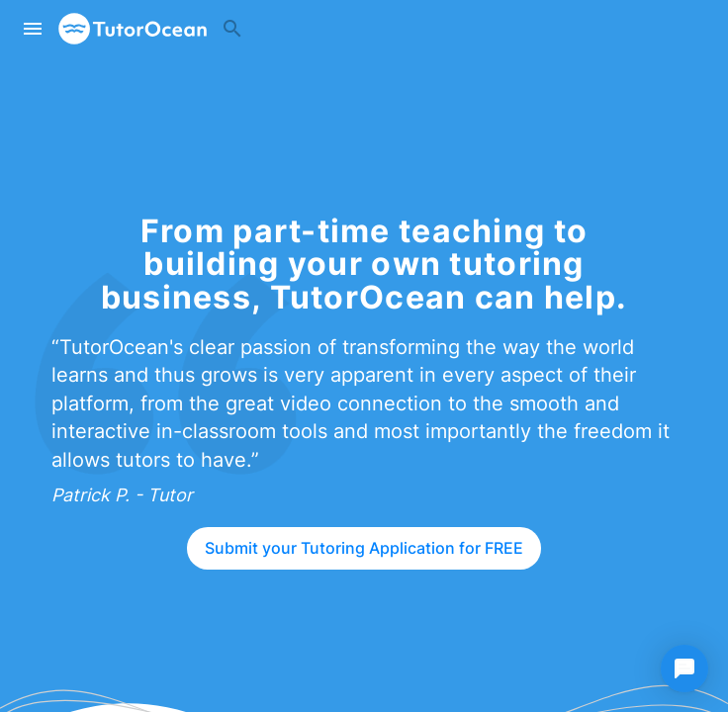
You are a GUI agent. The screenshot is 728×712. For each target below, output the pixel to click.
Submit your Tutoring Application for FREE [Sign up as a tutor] (364, 548)
